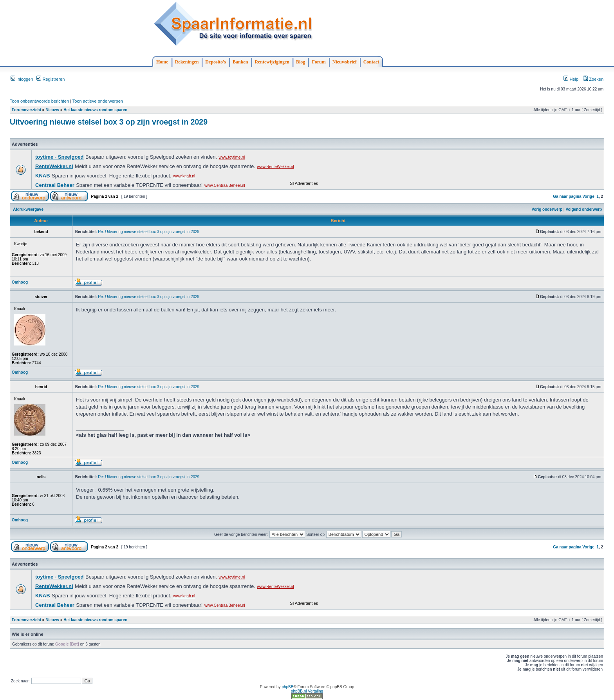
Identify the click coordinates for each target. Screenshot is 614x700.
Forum (319, 62)
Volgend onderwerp (584, 209)
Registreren (51, 79)
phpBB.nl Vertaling (307, 691)
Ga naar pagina (567, 196)
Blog (301, 62)
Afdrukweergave (28, 209)
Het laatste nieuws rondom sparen (95, 110)
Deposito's (216, 62)
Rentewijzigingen (272, 62)
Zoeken (593, 79)
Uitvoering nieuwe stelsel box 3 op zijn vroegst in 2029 (109, 122)
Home (162, 62)
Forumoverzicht (26, 110)
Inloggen (22, 79)
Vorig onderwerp (547, 209)
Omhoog (20, 282)
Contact (371, 62)
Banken (240, 62)
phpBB (287, 687)
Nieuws (52, 110)
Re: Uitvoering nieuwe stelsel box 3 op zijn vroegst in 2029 (149, 232)
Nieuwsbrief (345, 62)
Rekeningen (187, 62)
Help (571, 79)
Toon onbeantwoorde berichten (39, 101)
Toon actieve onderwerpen (98, 101)
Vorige (588, 196)
